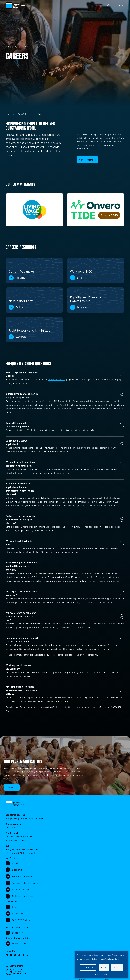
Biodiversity (18, 870)
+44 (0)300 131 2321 (15, 849)
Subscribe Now (19, 944)
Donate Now (18, 933)
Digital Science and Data (23, 896)
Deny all (104, 967)
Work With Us (24, 114)
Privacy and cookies (101, 974)
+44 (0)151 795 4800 (15, 853)
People (15, 907)
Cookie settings (88, 967)
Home (8, 114)
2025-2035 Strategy (21, 920)
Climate (16, 863)
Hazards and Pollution (22, 876)
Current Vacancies (57, 380)
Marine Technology (21, 890)
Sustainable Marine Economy (25, 883)
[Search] (108, 5)
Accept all (117, 967)
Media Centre (18, 914)
